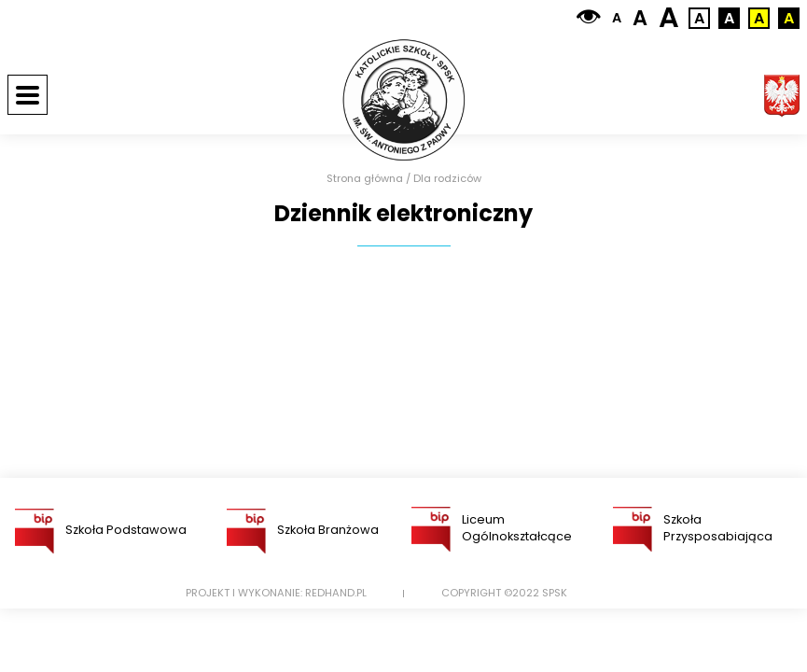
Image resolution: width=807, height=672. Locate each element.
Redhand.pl (336, 593)
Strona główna (365, 179)
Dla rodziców (447, 179)
